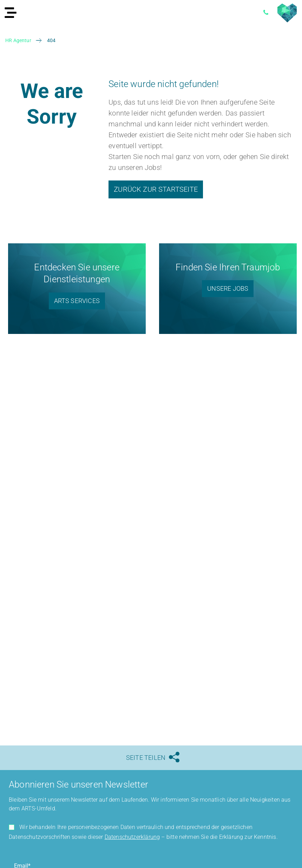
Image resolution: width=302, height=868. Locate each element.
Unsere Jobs (228, 288)
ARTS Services (77, 301)
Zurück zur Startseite (156, 189)
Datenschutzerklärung (132, 837)
